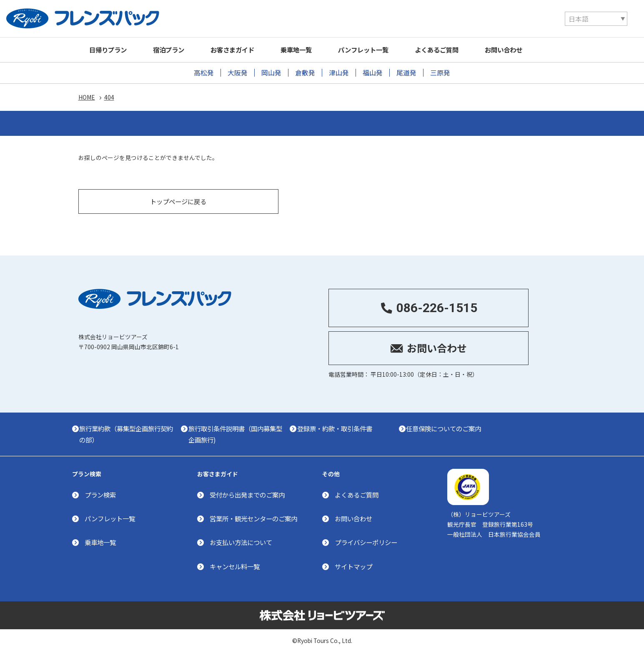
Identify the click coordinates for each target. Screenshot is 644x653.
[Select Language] (488, 19)
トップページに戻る (178, 198)
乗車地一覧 (312, 50)
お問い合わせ (534, 50)
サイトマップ (355, 565)
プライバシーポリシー (368, 541)
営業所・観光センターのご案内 (256, 518)
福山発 (373, 73)
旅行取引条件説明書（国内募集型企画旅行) (248, 432)
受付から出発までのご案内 (250, 494)
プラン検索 (101, 494)
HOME (87, 98)
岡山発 (271, 73)
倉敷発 (305, 73)
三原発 (440, 73)
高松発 (204, 73)
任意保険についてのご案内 (471, 426)
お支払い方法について (243, 541)
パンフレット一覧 (385, 50)
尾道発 (406, 73)
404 (109, 98)
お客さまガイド (244, 50)
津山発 (339, 73)
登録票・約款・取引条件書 (355, 426)
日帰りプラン (111, 50)
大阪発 (238, 73)
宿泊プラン (175, 50)
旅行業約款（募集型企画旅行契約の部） (132, 432)
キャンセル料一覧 (236, 565)
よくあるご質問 (463, 50)
